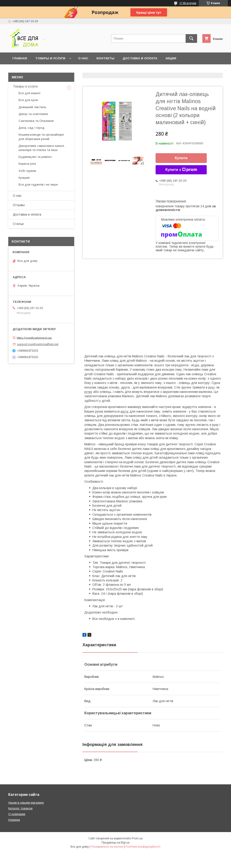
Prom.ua (137, 838)
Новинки (14, 820)
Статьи (18, 224)
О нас (83, 58)
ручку (88, 392)
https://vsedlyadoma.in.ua (34, 338)
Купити (181, 158)
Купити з (181, 170)
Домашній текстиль (32, 107)
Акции (171, 58)
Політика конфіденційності (143, 847)
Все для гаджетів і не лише (38, 185)
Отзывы (19, 205)
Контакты (105, 58)
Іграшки (24, 178)
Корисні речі (27, 164)
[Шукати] (191, 38)
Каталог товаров (20, 808)
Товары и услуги (50, 58)
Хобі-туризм (27, 171)
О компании (17, 814)
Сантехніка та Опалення (36, 121)
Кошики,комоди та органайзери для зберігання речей (41, 137)
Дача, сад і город (32, 128)
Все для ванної (30, 93)
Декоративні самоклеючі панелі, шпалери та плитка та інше (42, 148)
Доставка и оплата (140, 58)
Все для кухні (28, 100)
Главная (20, 58)
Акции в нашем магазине (26, 803)
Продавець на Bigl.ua (115, 843)
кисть (125, 411)
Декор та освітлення (33, 114)
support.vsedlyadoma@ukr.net (38, 344)
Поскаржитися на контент (107, 847)
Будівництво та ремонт (35, 157)
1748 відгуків (188, 3)
